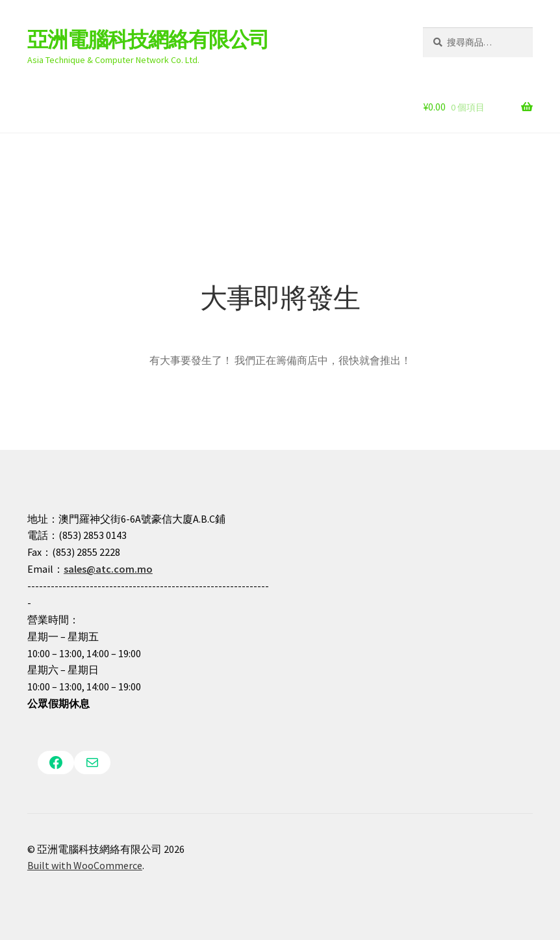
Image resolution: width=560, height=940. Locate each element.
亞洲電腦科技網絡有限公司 (148, 40)
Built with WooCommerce (85, 865)
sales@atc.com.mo (108, 569)
